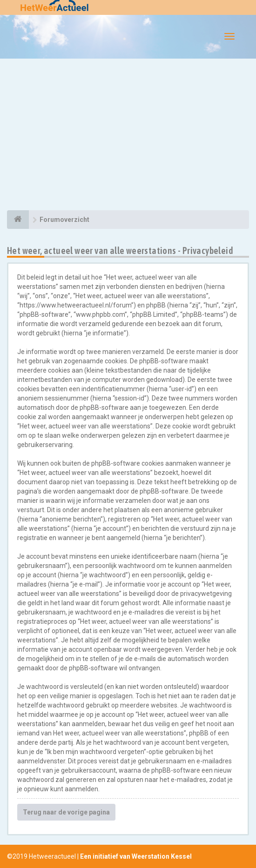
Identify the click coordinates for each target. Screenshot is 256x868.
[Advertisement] (128, 136)
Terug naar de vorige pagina (66, 812)
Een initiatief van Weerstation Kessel (136, 856)
